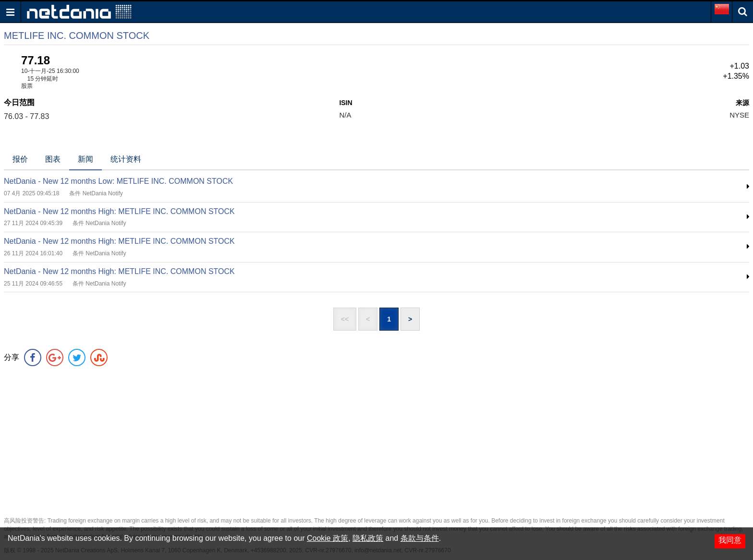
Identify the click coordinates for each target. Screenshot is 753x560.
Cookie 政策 (328, 538)
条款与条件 (420, 538)
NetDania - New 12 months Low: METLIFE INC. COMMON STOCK (118, 181)
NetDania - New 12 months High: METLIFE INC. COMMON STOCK (119, 211)
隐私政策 (368, 538)
